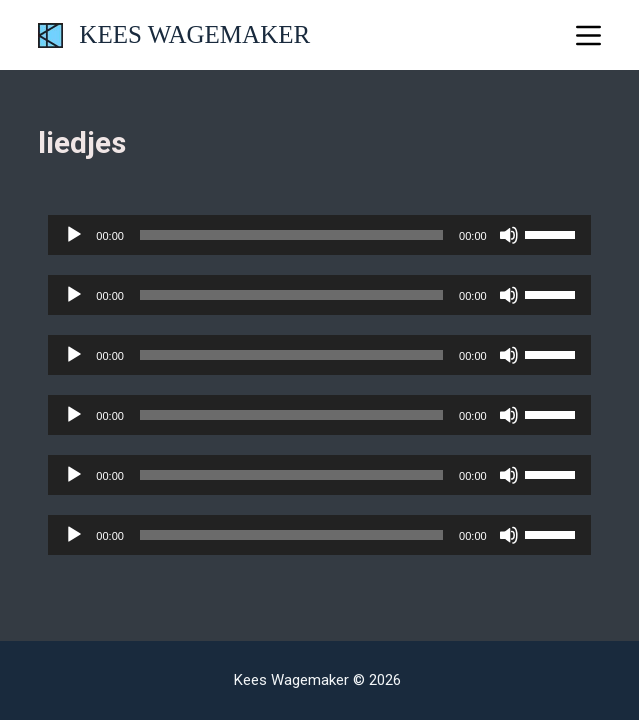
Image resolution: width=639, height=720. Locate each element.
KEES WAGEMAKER (194, 34)
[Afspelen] (74, 235)
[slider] (291, 235)
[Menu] (588, 35)
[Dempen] (509, 235)
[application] (319, 235)
